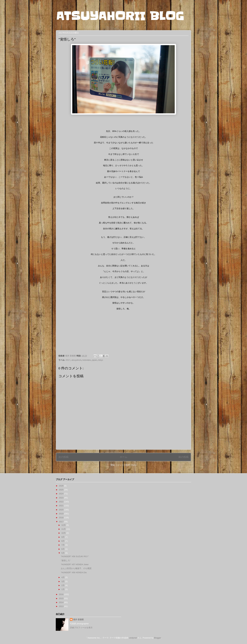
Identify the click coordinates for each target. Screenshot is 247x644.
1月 (63, 589)
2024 (62, 494)
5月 (63, 553)
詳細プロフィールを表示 (81, 628)
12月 (64, 525)
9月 (63, 537)
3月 (63, 581)
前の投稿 (184, 457)
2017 (68, 360)
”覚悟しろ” (66, 561)
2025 (62, 490)
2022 (62, 502)
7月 (63, 545)
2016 (62, 594)
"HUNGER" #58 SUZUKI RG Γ (75, 556)
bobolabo (87, 360)
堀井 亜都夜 (79, 620)
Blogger (158, 638)
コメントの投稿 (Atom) (126, 465)
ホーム (123, 457)
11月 (64, 529)
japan (95, 360)
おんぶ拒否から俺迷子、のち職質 (76, 568)
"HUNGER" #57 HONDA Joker (75, 564)
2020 (62, 510)
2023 (62, 498)
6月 (63, 549)
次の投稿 (63, 457)
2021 (62, 506)
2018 (62, 518)
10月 (64, 533)
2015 (62, 598)
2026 (62, 486)
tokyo (101, 360)
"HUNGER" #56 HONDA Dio (74, 572)
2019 (62, 514)
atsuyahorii (76, 360)
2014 (62, 602)
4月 (63, 577)
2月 (63, 585)
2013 (62, 606)
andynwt (133, 638)
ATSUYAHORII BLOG (120, 16)
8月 (63, 541)
